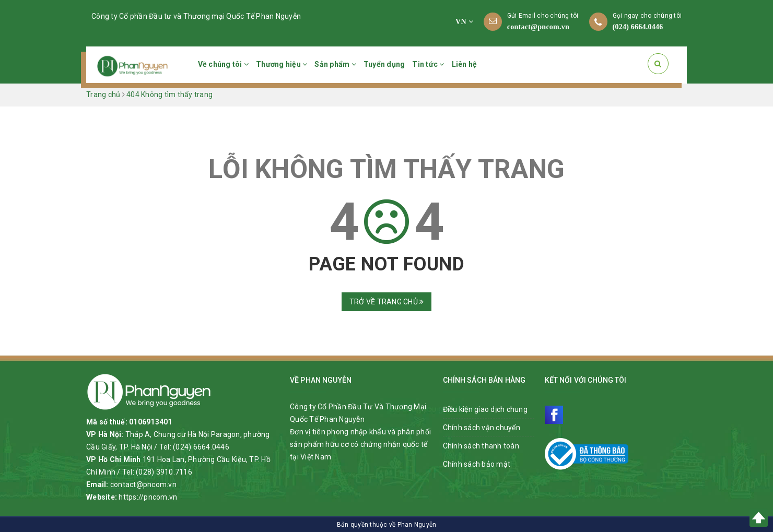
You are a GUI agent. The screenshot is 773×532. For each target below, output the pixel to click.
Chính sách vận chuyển (482, 428)
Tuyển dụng (384, 64)
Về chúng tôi (224, 64)
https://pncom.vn (148, 497)
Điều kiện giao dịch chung (485, 409)
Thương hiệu (282, 64)
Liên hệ (465, 64)
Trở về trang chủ (387, 302)
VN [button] (464, 22)
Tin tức (428, 64)
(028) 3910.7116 (164, 472)
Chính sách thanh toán (481, 446)
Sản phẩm (335, 64)
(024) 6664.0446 (638, 27)
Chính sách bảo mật (477, 464)
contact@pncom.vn (538, 27)
